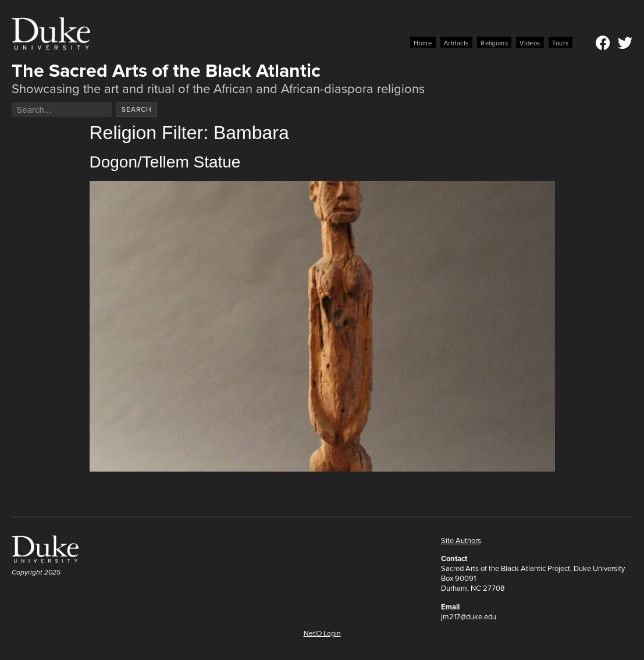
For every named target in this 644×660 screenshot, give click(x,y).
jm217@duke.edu (469, 617)
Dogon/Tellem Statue (165, 162)
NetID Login (322, 633)
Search (137, 109)
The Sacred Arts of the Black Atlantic (166, 70)
